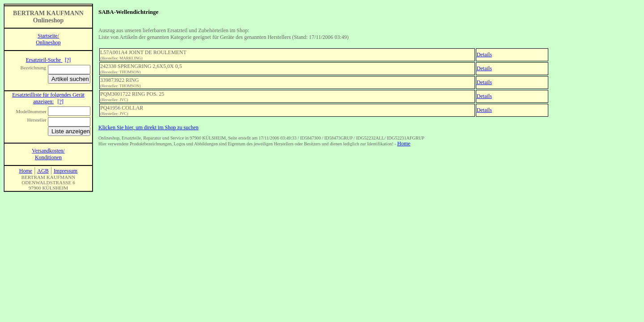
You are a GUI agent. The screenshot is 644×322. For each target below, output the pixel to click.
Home (404, 144)
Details (484, 55)
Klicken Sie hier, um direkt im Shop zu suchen (148, 127)
